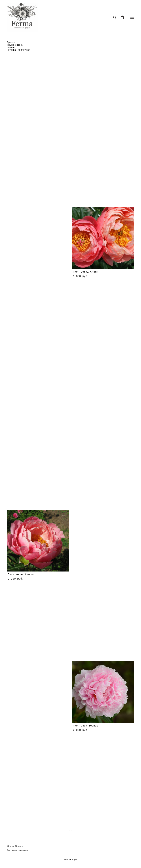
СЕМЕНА (11, 48)
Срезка (11, 42)
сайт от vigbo (70, 860)
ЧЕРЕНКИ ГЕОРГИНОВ (19, 50)
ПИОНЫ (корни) (16, 45)
